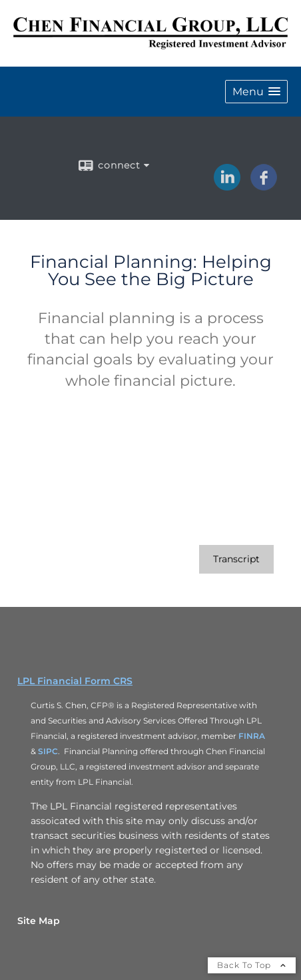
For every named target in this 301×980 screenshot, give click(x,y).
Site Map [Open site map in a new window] (39, 921)
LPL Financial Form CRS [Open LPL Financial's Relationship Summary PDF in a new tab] (75, 681)
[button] (256, 92)
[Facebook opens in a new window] (264, 186)
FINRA (252, 736)
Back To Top (252, 965)
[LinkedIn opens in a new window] (227, 186)
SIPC (48, 751)
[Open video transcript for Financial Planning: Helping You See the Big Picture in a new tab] (236, 559)
